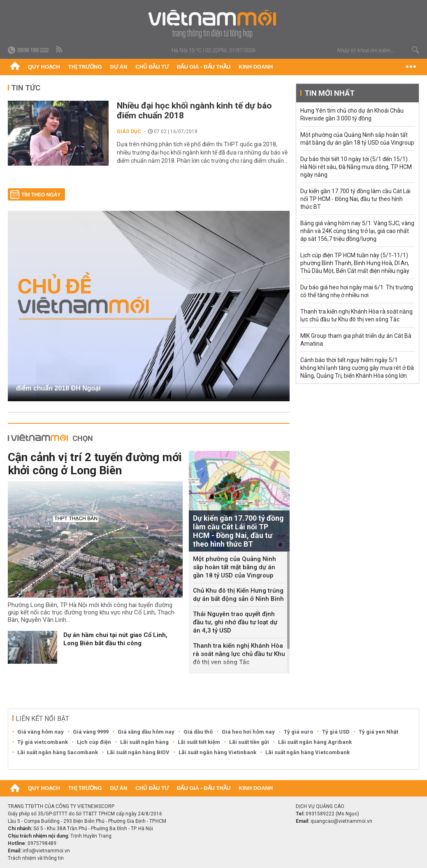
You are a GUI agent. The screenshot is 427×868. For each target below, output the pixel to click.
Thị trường (85, 67)
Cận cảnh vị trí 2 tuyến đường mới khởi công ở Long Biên (95, 464)
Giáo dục (129, 132)
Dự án (119, 67)
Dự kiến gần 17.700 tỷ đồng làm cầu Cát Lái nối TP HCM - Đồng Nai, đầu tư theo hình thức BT (355, 199)
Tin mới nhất (330, 93)
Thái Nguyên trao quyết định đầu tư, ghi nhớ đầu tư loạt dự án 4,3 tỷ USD (235, 622)
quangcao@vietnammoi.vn (341, 821)
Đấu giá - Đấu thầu (204, 67)
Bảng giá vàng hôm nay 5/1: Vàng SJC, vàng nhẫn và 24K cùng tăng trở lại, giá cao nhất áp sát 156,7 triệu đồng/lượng (357, 231)
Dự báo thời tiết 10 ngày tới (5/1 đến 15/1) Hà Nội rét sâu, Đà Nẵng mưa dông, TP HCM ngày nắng (356, 167)
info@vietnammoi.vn (46, 851)
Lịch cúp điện (94, 742)
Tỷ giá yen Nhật (378, 732)
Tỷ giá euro (298, 732)
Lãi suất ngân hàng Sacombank (58, 752)
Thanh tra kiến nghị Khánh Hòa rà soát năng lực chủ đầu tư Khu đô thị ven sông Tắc (239, 654)
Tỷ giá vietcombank (43, 742)
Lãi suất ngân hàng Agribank (315, 742)
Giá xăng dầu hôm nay (146, 732)
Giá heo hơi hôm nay (248, 732)
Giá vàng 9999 (91, 732)
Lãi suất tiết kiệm (199, 742)
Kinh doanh (256, 67)
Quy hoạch (44, 67)
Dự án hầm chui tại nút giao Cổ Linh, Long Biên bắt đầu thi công (115, 639)
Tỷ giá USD (336, 732)
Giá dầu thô (198, 732)
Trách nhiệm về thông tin (36, 858)
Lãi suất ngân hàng (144, 742)
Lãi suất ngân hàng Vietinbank (217, 752)
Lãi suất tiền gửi (249, 742)
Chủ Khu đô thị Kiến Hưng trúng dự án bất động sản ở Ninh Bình (238, 595)
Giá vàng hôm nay (41, 732)
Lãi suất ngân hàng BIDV (138, 752)
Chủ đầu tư (152, 67)
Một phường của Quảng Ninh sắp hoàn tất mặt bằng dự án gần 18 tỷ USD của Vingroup (234, 567)
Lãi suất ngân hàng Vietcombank (307, 752)
